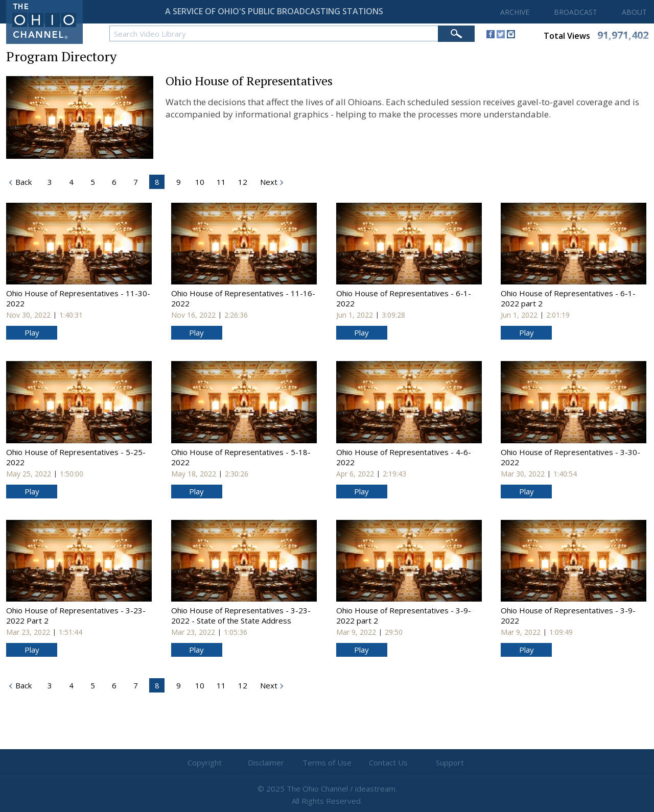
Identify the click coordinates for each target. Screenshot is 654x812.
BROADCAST (576, 12)
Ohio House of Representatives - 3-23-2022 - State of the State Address (241, 615)
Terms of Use (327, 762)
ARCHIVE (515, 12)
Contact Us (388, 762)
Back (22, 685)
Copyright (205, 762)
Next (268, 182)
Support (450, 762)
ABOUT (634, 12)
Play (32, 332)
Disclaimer (266, 762)
